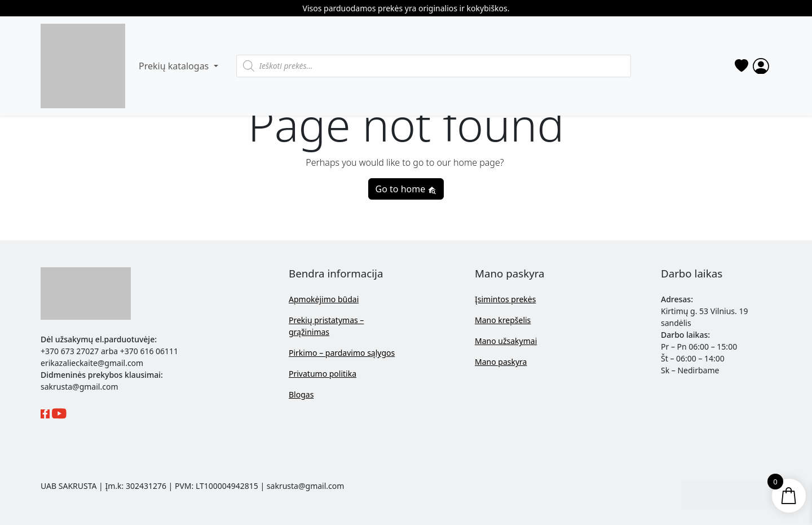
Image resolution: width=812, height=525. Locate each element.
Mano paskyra (501, 362)
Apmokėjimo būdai (324, 299)
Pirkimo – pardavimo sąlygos (342, 353)
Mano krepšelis (503, 320)
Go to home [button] (406, 189)
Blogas (301, 394)
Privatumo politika (323, 374)
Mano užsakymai (506, 341)
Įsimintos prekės (505, 299)
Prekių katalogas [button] (175, 66)
